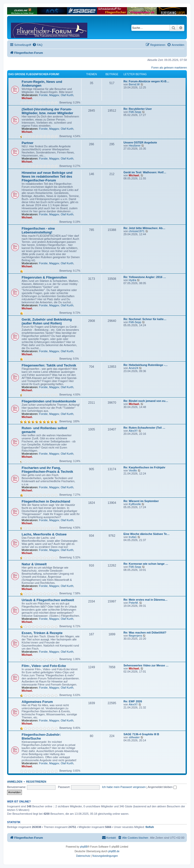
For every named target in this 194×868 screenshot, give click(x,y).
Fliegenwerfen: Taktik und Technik (49, 365)
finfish (150, 827)
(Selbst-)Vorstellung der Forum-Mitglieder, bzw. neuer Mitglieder (47, 111)
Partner (27, 143)
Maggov (54, 95)
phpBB (84, 847)
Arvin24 (134, 368)
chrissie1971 (137, 231)
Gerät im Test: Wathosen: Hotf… (145, 172)
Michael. (27, 98)
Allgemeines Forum (37, 702)
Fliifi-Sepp (135, 112)
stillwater (134, 737)
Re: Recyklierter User (138, 109)
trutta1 (133, 537)
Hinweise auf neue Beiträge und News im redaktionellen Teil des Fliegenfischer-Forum (47, 176)
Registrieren (36, 782)
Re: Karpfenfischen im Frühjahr (144, 467)
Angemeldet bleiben (162, 787)
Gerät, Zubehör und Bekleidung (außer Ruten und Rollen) (47, 321)
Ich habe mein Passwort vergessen (124, 787)
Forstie (44, 95)
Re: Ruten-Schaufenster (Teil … (144, 428)
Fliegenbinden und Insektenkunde (49, 401)
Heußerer (135, 146)
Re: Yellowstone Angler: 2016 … (145, 277)
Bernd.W (134, 84)
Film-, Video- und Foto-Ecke (44, 666)
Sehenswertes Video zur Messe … (146, 665)
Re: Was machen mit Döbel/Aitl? (145, 633)
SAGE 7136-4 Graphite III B (141, 734)
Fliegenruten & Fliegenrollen (44, 277)
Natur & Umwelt (34, 564)
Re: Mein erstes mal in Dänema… (145, 600)
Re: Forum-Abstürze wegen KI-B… (146, 81)
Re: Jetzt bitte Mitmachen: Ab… (144, 228)
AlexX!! (133, 431)
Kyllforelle (135, 504)
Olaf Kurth (67, 95)
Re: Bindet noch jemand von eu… (146, 401)
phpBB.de (114, 851)
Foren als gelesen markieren (169, 68)
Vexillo (133, 470)
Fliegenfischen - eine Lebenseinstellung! (38, 230)
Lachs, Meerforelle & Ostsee (44, 534)
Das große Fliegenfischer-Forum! (34, 74)
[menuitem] (37, 45)
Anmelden (15, 782)
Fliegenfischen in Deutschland (46, 501)
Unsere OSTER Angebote (140, 142)
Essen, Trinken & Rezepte (42, 633)
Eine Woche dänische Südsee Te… (147, 534)
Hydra (133, 280)
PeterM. (134, 603)
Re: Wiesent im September (141, 501)
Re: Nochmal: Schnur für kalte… (145, 319)
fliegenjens (136, 636)
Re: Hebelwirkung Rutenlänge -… (146, 365)
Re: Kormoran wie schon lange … (146, 564)
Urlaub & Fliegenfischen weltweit (48, 600)
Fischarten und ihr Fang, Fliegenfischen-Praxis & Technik (47, 470)
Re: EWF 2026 (133, 701)
